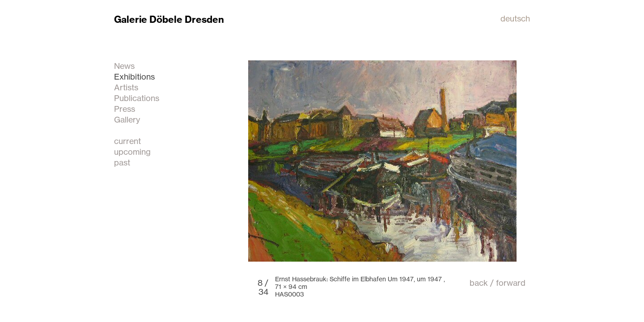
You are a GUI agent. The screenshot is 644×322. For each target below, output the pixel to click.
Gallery (127, 119)
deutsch (515, 18)
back (479, 283)
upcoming (132, 152)
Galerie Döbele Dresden (169, 19)
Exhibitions (134, 76)
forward (511, 283)
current (127, 141)
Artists (126, 87)
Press (125, 109)
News (124, 66)
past (122, 162)
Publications (137, 98)
